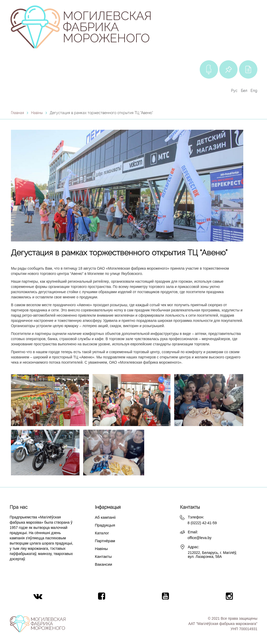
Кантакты (103, 556)
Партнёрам (105, 541)
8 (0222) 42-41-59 (202, 523)
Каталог (102, 533)
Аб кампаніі (105, 517)
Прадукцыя (105, 525)
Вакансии (104, 564)
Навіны (101, 549)
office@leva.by (199, 538)
